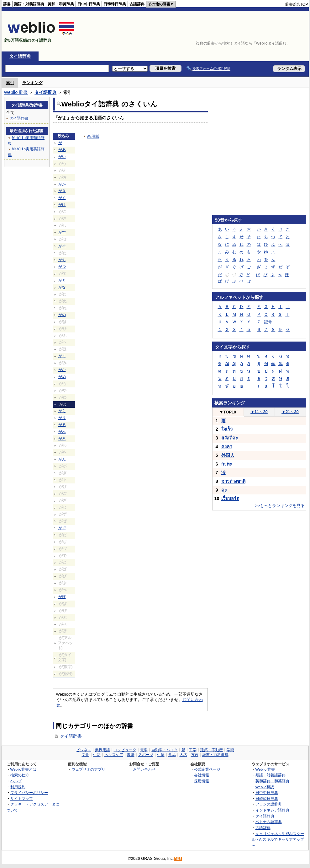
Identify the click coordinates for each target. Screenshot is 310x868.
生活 (97, 755)
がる (62, 425)
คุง (224, 490)
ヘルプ (16, 781)
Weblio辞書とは (23, 769)
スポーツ (146, 755)
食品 (172, 755)
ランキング (32, 83)
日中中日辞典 (89, 4)
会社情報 (202, 775)
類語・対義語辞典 (29, 4)
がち (62, 260)
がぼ (62, 597)
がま (62, 356)
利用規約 (18, 787)
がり (62, 418)
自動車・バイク (165, 750)
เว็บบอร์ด (230, 499)
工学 (193, 750)
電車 (144, 750)
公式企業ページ (207, 769)
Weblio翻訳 (265, 787)
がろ (62, 439)
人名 (183, 755)
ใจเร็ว (227, 429)
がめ (62, 377)
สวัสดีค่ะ (230, 438)
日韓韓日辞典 (115, 4)
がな (62, 287)
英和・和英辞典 (61, 4)
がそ (62, 246)
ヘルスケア (114, 755)
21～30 (290, 412)
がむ (62, 370)
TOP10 (228, 412)
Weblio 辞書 (16, 92)
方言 (195, 755)
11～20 (259, 412)
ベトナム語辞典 (269, 822)
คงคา (227, 447)
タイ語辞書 (71, 736)
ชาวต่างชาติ (233, 481)
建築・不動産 (212, 750)
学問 (230, 750)
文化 (86, 755)
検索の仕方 (20, 775)
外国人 (228, 455)
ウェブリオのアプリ (88, 769)
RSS (178, 859)
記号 (268, 322)
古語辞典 (137, 4)
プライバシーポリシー (29, 793)
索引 (10, 83)
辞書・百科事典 (215, 755)
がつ (62, 267)
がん (62, 459)
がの (62, 315)
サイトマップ (22, 798)
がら (62, 411)
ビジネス (84, 750)
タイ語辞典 (20, 56)
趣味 (131, 755)
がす (62, 232)
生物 (161, 755)
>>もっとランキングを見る (280, 506)
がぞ (62, 528)
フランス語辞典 (269, 804)
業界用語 (102, 750)
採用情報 (202, 781)
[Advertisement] (289, 31)
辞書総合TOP (297, 4)
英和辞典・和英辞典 (272, 781)
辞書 (7, 4)
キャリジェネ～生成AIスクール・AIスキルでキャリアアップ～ (278, 839)
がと (62, 280)
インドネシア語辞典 (272, 810)
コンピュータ (125, 750)
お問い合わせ (144, 769)
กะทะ (227, 464)
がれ (62, 432)
